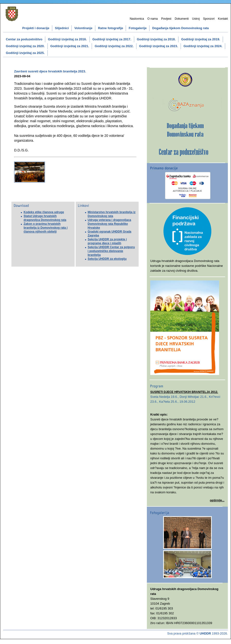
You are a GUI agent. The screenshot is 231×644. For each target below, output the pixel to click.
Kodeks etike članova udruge (44, 212)
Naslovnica (137, 19)
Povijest (166, 19)
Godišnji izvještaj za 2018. (156, 39)
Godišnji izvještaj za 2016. (67, 39)
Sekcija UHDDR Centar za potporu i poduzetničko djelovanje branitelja (111, 251)
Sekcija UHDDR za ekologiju (107, 259)
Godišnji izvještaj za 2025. (25, 53)
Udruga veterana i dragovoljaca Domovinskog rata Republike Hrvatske (110, 224)
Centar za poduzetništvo (24, 39)
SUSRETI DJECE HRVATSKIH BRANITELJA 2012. (184, 392)
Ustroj (196, 19)
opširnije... (217, 500)
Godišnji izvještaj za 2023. (159, 46)
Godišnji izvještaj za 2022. (114, 46)
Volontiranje (83, 28)
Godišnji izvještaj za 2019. (201, 39)
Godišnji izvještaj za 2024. (203, 46)
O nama (153, 19)
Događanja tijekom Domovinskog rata (181, 28)
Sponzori (209, 19)
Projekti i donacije (36, 28)
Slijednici (62, 28)
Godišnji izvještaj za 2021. (70, 46)
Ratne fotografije (111, 28)
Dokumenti (182, 19)
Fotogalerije (138, 28)
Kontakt (223, 19)
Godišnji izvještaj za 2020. (25, 46)
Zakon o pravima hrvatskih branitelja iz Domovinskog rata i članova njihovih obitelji (46, 228)
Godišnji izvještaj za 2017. (112, 39)
